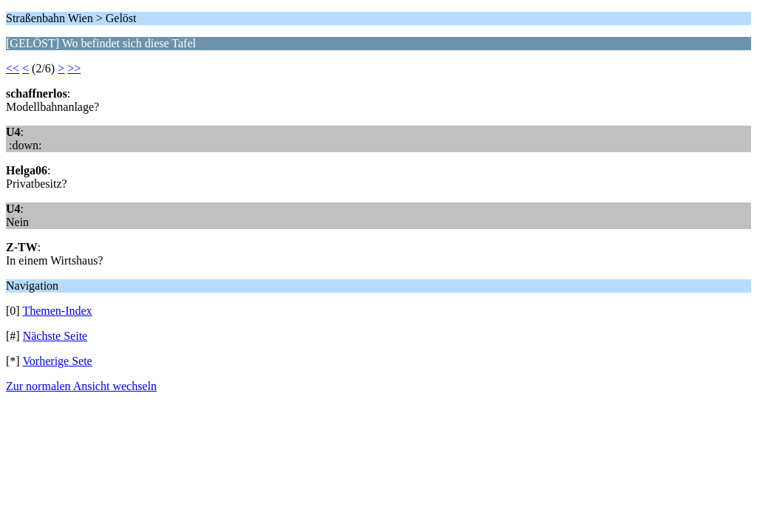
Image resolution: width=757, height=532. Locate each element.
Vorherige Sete (57, 361)
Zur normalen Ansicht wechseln (81, 386)
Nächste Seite (55, 336)
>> (74, 68)
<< (13, 68)
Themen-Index (57, 311)
